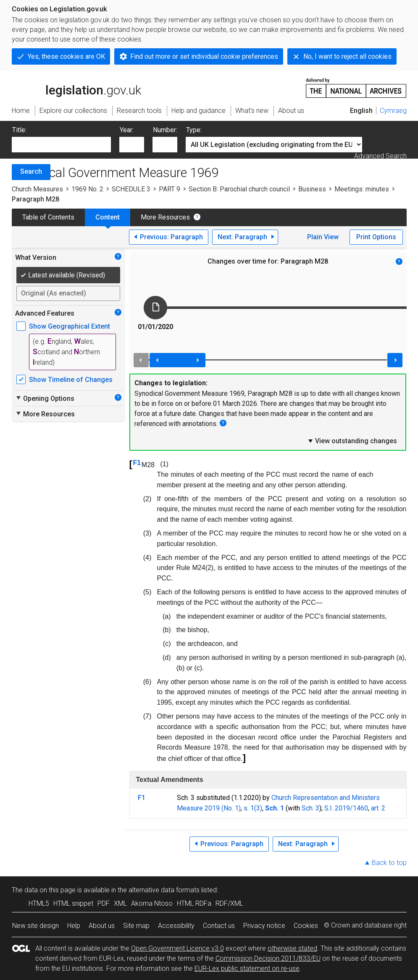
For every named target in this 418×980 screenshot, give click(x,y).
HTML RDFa (194, 903)
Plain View (323, 237)
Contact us (219, 926)
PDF (104, 903)
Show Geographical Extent (70, 326)
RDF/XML (229, 903)
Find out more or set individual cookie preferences (204, 56)
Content (108, 217)
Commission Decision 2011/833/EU (268, 958)
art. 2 (378, 808)
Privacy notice (264, 926)
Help (74, 926)
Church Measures (37, 189)
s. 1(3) (253, 808)
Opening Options (45, 398)
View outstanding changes (352, 441)
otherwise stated (292, 948)
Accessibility (176, 926)
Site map (136, 926)
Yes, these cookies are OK (66, 56)
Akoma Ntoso (152, 903)
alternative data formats (164, 890)
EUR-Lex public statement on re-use (247, 968)
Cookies (306, 926)
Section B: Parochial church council (239, 189)
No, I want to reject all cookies (347, 56)
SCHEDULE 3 (131, 189)
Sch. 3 (310, 808)
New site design (35, 926)
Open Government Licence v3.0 (177, 948)
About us (102, 926)
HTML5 (39, 903)
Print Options (376, 237)
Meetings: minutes (362, 189)
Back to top (389, 863)
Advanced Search (380, 156)
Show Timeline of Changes (71, 380)
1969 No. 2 (87, 189)
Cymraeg (393, 111)
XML (120, 903)
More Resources (165, 217)
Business (312, 189)
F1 (137, 463)
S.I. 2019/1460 (346, 808)
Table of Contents (48, 217)
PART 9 (170, 189)
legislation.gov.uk (76, 87)
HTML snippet (73, 903)
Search (31, 171)
